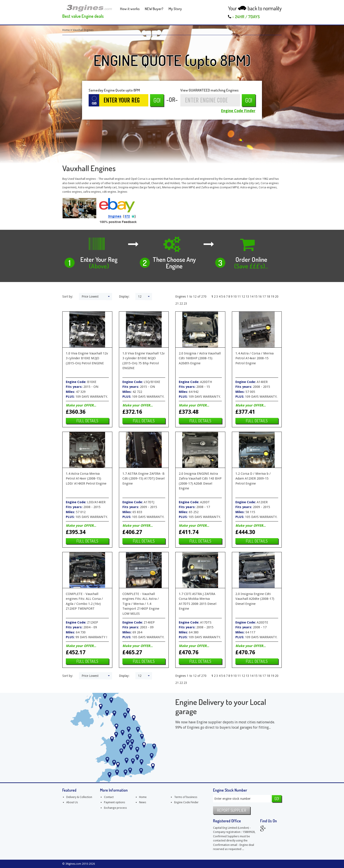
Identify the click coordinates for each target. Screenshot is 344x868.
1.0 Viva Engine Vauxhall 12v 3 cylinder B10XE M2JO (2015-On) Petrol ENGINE (87, 358)
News (143, 802)
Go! (157, 100)
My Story (175, 9)
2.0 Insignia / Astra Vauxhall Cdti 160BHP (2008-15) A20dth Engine (200, 358)
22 (181, 304)
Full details (87, 421)
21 (177, 304)
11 (239, 297)
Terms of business (186, 797)
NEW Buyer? (154, 9)
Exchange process (115, 808)
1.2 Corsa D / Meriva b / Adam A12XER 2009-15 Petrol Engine (253, 479)
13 (247, 297)
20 (277, 297)
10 (235, 297)
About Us (72, 802)
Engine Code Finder (238, 111)
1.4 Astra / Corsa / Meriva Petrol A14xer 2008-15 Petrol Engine (254, 358)
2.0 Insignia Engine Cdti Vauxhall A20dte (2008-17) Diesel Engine (255, 599)
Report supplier (232, 810)
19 (272, 297)
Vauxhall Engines (83, 30)
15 (256, 297)
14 (252, 297)
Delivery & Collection (79, 797)
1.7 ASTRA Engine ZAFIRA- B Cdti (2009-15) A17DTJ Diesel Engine (143, 479)
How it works (130, 9)
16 (260, 297)
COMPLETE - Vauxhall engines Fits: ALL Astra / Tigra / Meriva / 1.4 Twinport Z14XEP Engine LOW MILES (141, 604)
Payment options (115, 802)
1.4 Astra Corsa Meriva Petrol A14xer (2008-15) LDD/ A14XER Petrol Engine (86, 479)
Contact (109, 797)
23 (185, 304)
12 (243, 297)
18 (268, 297)
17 (264, 297)
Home (66, 30)
